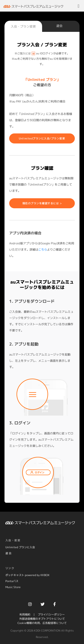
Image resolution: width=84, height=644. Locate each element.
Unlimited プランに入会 (20, 547)
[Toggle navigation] (79, 6)
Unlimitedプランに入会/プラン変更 (42, 138)
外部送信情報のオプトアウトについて (42, 619)
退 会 (8, 553)
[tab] (23, 27)
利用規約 (25, 614)
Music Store (13, 587)
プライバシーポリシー (51, 614)
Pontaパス (12, 581)
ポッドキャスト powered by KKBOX (27, 575)
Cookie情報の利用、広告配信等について (42, 623)
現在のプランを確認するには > (42, 203)
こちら (43, 249)
